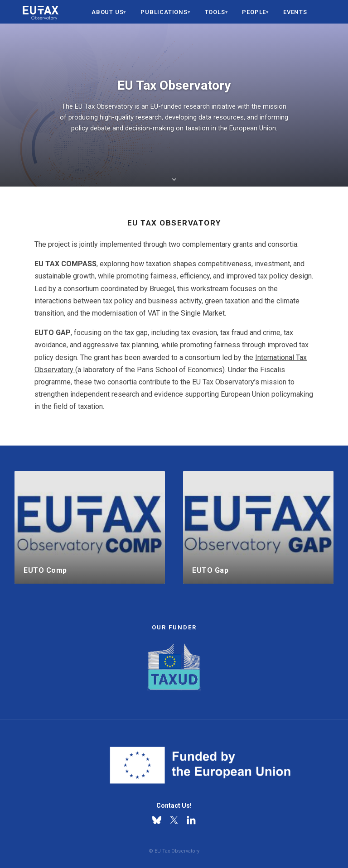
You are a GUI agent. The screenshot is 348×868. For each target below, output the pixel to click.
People (254, 12)
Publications (164, 12)
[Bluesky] (157, 820)
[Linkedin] (191, 820)
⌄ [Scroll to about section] (174, 177)
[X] (174, 820)
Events (295, 12)
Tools (215, 12)
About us (107, 12)
